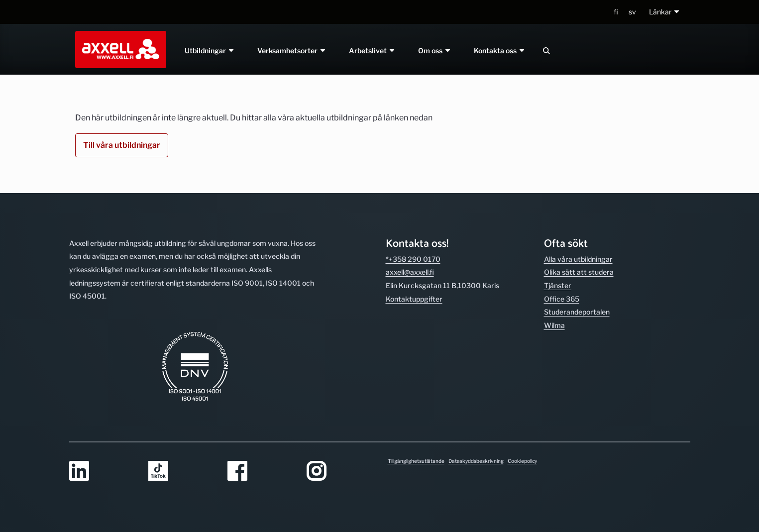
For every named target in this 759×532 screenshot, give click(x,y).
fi (616, 12)
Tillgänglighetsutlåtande (416, 461)
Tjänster (558, 285)
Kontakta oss (500, 51)
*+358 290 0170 (413, 259)
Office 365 (562, 299)
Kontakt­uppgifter (414, 299)
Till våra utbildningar (122, 145)
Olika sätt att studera (579, 272)
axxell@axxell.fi (410, 272)
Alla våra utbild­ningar (578, 259)
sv (632, 12)
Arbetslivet (372, 51)
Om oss (435, 51)
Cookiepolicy (522, 461)
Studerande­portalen (577, 312)
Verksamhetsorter (292, 51)
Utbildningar (210, 51)
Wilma (554, 325)
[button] (665, 12)
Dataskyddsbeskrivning (476, 461)
